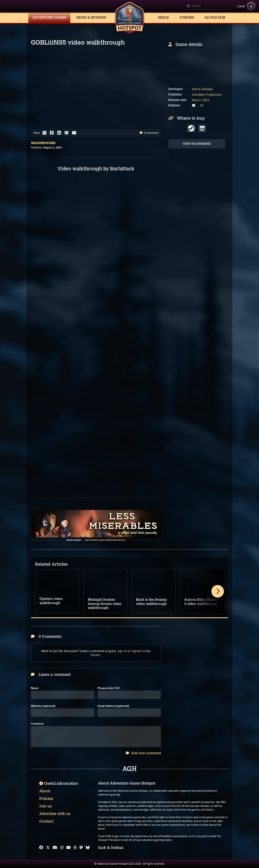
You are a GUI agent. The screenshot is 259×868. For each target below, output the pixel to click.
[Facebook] (41, 848)
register (137, 651)
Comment (37, 724)
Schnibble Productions (207, 95)
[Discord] (55, 848)
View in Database (197, 144)
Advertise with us (55, 814)
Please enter (109, 688)
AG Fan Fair (215, 18)
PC (202, 105)
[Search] (208, 6)
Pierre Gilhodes (203, 89)
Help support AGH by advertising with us (105, 540)
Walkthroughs (43, 143)
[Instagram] (62, 848)
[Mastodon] (81, 848)
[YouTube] (68, 848)
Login (241, 6)
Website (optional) (43, 706)
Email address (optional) (113, 706)
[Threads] (75, 848)
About (45, 791)
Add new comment (143, 753)
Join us (45, 806)
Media (164, 18)
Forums (187, 18)
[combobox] (208, 6)
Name (35, 688)
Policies (46, 799)
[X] (48, 848)
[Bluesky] (88, 848)
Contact (46, 821)
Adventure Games (49, 18)
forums (95, 655)
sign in (122, 651)
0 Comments (149, 133)
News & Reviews (91, 18)
